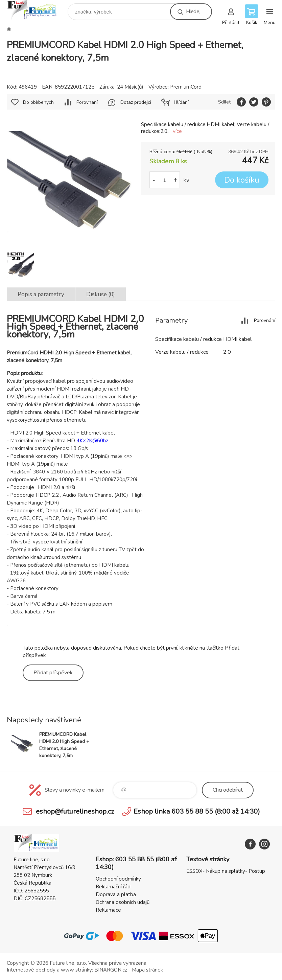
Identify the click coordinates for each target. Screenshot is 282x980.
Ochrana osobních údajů (123, 902)
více (177, 131)
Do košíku (242, 180)
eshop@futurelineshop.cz (75, 811)
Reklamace (108, 910)
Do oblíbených (38, 102)
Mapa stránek (147, 970)
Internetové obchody (31, 970)
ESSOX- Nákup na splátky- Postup (226, 871)
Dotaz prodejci (136, 102)
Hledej (193, 11)
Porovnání (87, 102)
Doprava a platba (116, 894)
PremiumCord (186, 87)
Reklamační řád (113, 887)
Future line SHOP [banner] (37, 10)
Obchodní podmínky (118, 879)
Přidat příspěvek (53, 673)
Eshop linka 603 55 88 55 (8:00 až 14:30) (197, 811)
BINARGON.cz (111, 970)
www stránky (76, 970)
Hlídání (181, 102)
